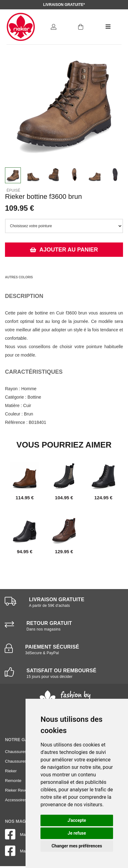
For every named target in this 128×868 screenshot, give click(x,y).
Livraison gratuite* (64, 5)
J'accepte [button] (77, 820)
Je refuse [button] (77, 833)
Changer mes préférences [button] (77, 846)
